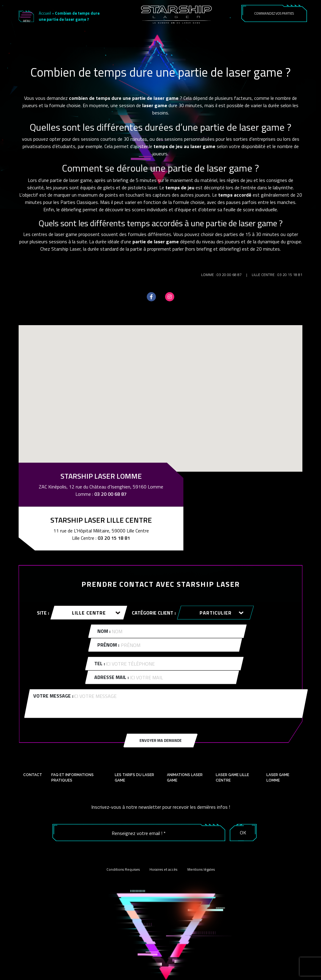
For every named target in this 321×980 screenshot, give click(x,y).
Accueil (45, 13)
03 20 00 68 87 (229, 275)
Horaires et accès (163, 869)
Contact (33, 775)
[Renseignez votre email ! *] (139, 833)
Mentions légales (201, 869)
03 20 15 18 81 (290, 275)
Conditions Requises (123, 869)
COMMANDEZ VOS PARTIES (274, 13)
